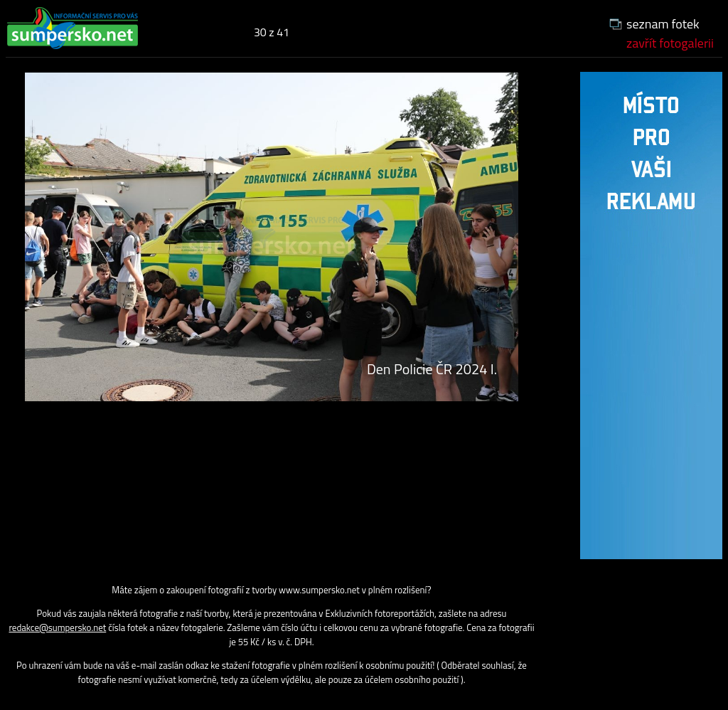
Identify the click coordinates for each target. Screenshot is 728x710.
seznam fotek (663, 24)
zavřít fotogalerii (670, 43)
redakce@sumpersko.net (57, 627)
